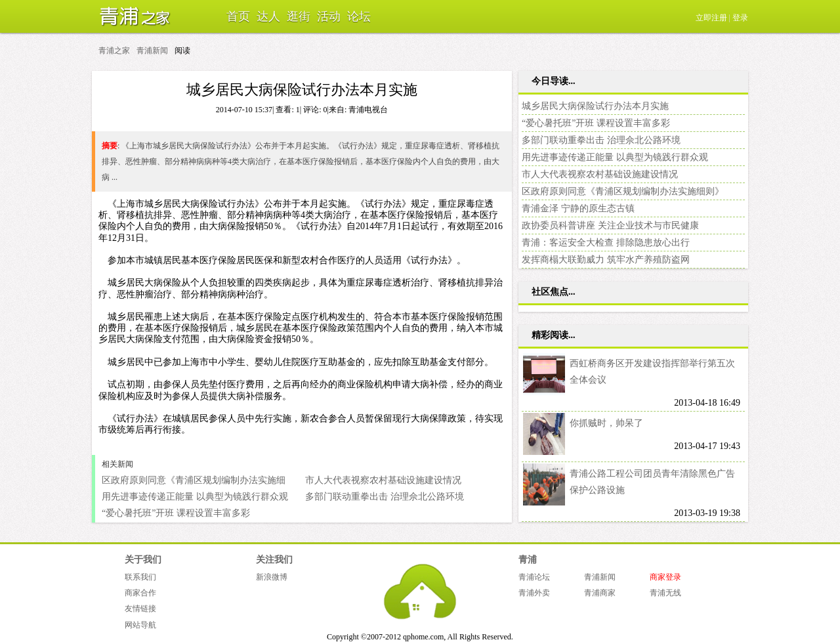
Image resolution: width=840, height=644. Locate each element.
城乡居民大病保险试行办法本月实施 (595, 106)
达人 (268, 16)
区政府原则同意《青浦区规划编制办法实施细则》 (623, 191)
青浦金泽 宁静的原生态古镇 (578, 208)
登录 (740, 18)
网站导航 (140, 625)
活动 (329, 16)
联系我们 (140, 577)
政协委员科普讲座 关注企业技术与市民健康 (610, 225)
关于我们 (143, 560)
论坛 (359, 16)
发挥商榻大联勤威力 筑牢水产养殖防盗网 (606, 260)
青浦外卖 (534, 593)
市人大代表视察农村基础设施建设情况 (383, 480)
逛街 (299, 16)
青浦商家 (600, 593)
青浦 (528, 560)
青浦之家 (131, 16)
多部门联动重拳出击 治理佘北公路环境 (385, 497)
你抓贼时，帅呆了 (606, 423)
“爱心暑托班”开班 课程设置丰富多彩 (176, 513)
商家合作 (140, 593)
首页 (238, 16)
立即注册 (711, 18)
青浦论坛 (534, 577)
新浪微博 (272, 577)
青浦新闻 (152, 51)
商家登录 (665, 577)
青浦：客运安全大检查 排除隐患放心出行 (606, 243)
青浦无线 (665, 593)
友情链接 (140, 609)
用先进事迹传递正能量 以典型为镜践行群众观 (195, 497)
